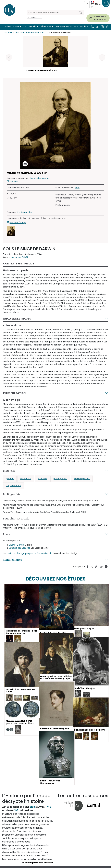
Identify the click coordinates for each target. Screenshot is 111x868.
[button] (102, 57)
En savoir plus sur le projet (36, 863)
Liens (7, 535)
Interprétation (14, 393)
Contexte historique (18, 264)
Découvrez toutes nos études (30, 33)
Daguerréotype (14, 486)
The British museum (39, 179)
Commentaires (13, 560)
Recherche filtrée (67, 27)
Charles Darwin (16, 545)
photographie (60, 479)
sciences (42, 479)
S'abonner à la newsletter (100, 18)
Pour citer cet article (16, 519)
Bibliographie (12, 495)
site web (14, 182)
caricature (26, 479)
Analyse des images (17, 319)
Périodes (46, 27)
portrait (10, 479)
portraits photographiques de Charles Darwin (29, 554)
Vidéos (84, 27)
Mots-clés (30, 27)
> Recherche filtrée (34, 18)
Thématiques (11, 27)
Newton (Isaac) (82, 479)
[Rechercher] (52, 13)
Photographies (25, 213)
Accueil (8, 33)
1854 (77, 188)
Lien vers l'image (18, 223)
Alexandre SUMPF (20, 257)
